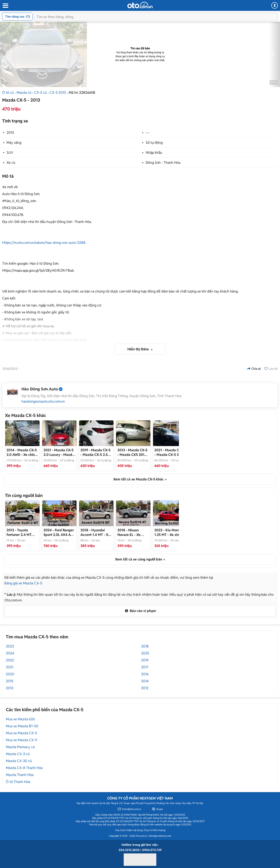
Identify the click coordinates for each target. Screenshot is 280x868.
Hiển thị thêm (139, 349)
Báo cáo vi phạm (140, 611)
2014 (145, 681)
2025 (145, 653)
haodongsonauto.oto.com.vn (43, 401)
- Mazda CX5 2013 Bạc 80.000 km (132, 452)
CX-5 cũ (40, 93)
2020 (10, 674)
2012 (145, 688)
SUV (10, 153)
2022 (10, 660)
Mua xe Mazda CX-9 (21, 740)
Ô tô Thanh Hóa (18, 782)
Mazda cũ (24, 93)
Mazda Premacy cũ (20, 747)
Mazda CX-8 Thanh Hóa (24, 768)
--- (148, 133)
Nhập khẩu (154, 153)
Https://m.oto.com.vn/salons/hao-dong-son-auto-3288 (44, 243)
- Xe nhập (129, 532)
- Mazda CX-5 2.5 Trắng (95, 452)
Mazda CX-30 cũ (19, 761)
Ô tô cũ (8, 93)
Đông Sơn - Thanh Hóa (163, 163)
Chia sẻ (254, 369)
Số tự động (154, 143)
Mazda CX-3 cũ (18, 754)
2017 (145, 667)
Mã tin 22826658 (82, 93)
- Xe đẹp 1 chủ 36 (59, 532)
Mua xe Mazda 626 (20, 719)
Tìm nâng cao (18, 17)
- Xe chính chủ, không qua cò (22, 452)
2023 (10, 646)
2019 (145, 660)
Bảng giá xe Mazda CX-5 (23, 583)
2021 (10, 667)
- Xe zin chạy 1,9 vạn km (170, 532)
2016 (145, 674)
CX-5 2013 (58, 93)
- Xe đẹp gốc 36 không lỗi (95, 532)
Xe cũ (11, 163)
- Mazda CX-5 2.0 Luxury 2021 (59, 452)
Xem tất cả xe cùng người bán (139, 559)
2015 (10, 681)
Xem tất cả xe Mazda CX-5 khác (138, 479)
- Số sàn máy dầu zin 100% (21, 532)
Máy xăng (14, 143)
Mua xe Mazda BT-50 (22, 726)
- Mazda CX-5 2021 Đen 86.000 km (169, 452)
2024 (10, 653)
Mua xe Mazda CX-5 (21, 733)
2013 (10, 133)
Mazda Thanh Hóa (20, 775)
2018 (145, 646)
